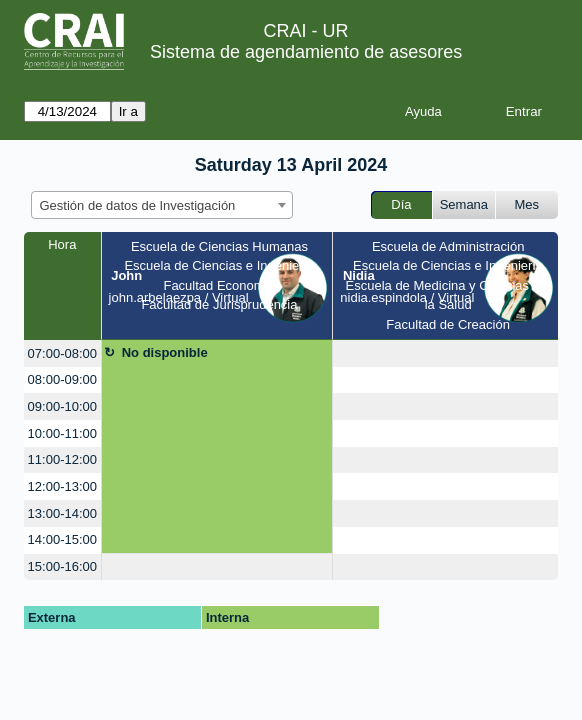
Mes (527, 204)
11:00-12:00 (62, 459)
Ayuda (423, 111)
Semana (464, 204)
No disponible (165, 352)
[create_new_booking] (445, 353)
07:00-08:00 (62, 353)
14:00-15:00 (62, 539)
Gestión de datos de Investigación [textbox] (138, 205)
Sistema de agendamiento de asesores (306, 52)
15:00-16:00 (62, 566)
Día (401, 204)
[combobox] (162, 205)
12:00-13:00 (62, 486)
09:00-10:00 (62, 406)
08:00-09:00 (62, 379)
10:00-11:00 (62, 433)
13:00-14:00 (62, 513)
